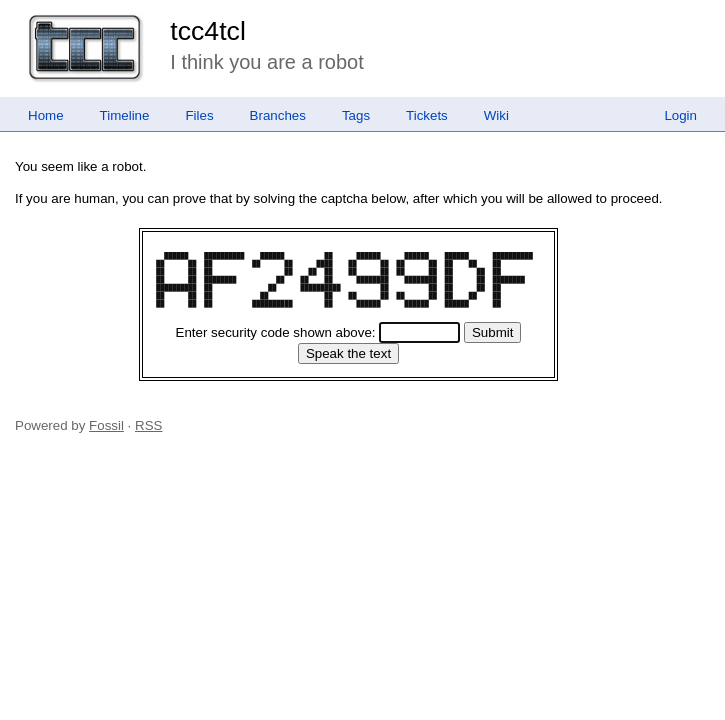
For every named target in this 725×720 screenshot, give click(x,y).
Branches (278, 115)
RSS (148, 425)
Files (199, 115)
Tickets (427, 115)
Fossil (106, 425)
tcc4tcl (208, 31)
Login (680, 115)
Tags (356, 115)
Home (46, 115)
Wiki (496, 115)
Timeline (125, 115)
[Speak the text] (348, 353)
